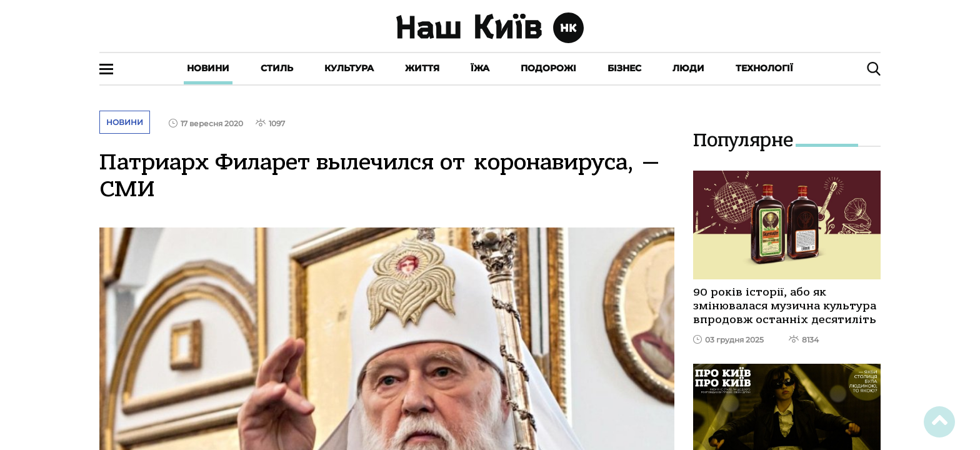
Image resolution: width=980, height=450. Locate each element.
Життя (422, 68)
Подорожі (548, 68)
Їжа (480, 68)
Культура (349, 68)
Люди (688, 68)
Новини (208, 68)
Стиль (277, 68)
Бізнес (624, 68)
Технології (764, 68)
